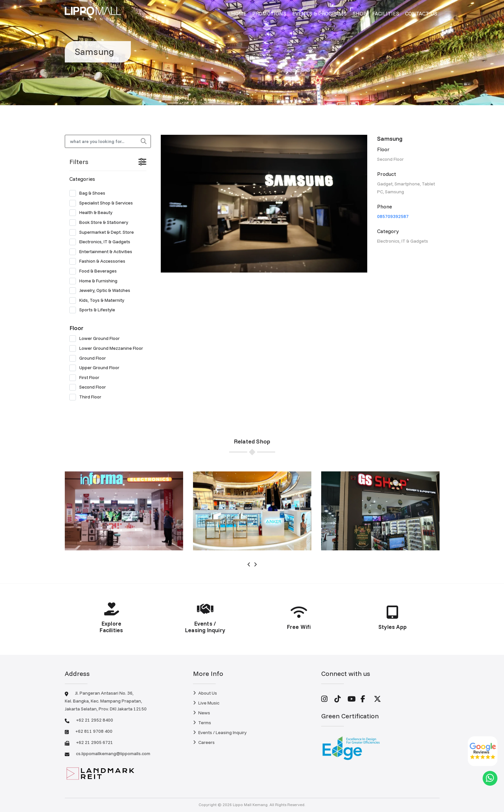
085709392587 (393, 216)
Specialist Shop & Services (103, 203)
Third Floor (87, 397)
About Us (205, 693)
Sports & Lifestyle (94, 310)
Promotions (269, 13)
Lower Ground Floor (97, 339)
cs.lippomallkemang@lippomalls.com (113, 753)
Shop (360, 13)
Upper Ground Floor (96, 368)
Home (239, 13)
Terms (202, 723)
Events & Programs (319, 13)
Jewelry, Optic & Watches (102, 291)
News (202, 713)
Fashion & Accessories (99, 261)
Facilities (386, 13)
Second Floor (90, 387)
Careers (204, 742)
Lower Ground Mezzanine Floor (108, 348)
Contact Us (421, 13)
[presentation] (249, 564)
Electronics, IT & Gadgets (102, 242)
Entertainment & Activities (103, 252)
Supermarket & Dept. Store (104, 232)
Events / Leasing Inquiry (220, 732)
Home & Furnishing (96, 281)
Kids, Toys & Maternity (99, 300)
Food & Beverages (95, 271)
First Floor (86, 378)
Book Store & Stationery (101, 223)
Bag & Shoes (89, 193)
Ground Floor (90, 358)
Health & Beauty (93, 213)
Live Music (206, 703)
